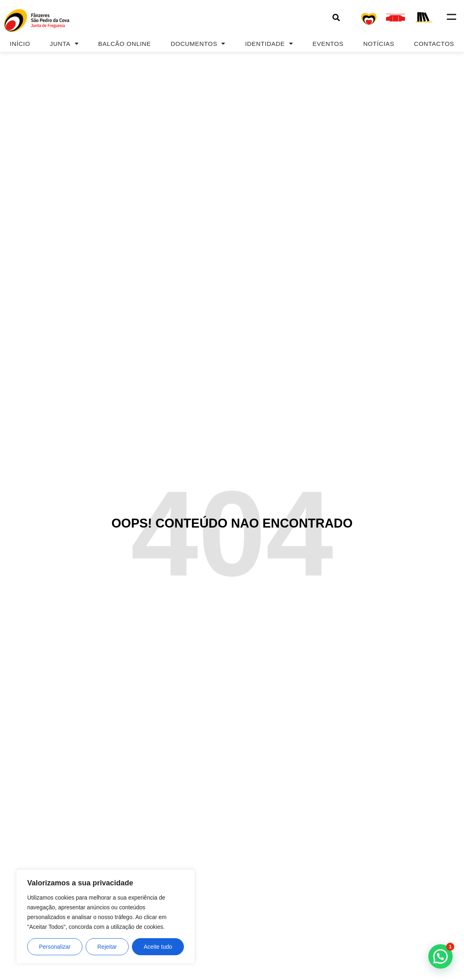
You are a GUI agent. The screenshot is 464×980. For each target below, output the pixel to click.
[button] (336, 18)
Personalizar (55, 947)
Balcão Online (125, 44)
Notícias (379, 44)
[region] (106, 917)
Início (20, 44)
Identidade (269, 44)
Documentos (198, 44)
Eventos (328, 44)
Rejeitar (107, 947)
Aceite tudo (158, 947)
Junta (64, 44)
